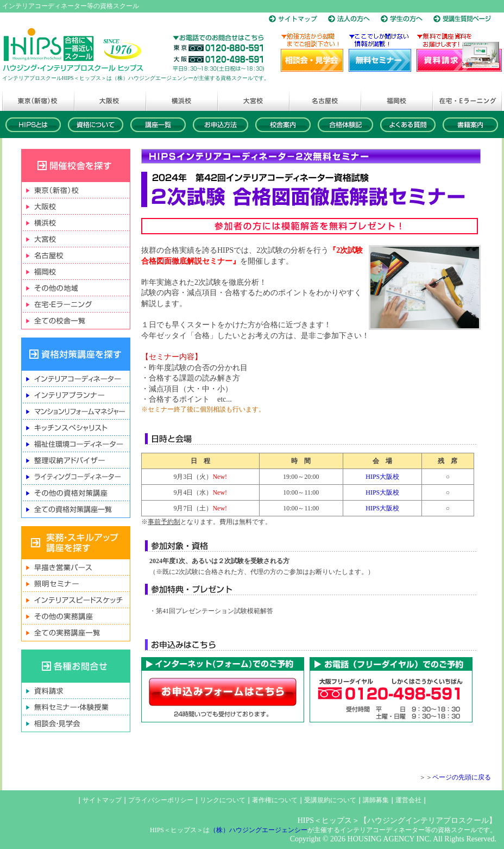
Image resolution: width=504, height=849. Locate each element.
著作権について (275, 800)
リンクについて (223, 800)
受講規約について (330, 800)
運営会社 (408, 800)
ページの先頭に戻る (462, 777)
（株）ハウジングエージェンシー (259, 830)
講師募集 (376, 800)
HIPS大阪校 (382, 477)
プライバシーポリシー (161, 800)
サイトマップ (102, 800)
